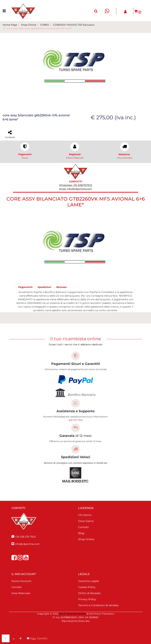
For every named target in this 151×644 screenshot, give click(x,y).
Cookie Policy (87, 587)
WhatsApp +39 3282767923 (76, 185)
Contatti (83, 527)
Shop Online (28, 25)
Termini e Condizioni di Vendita (98, 605)
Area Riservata (21, 593)
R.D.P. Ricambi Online (72, 614)
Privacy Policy (87, 599)
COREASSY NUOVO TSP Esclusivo (74, 25)
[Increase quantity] (20, 638)
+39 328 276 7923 (25, 537)
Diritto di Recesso (89, 593)
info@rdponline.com (27, 544)
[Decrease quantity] (14, 638)
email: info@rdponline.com (75, 189)
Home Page (10, 25)
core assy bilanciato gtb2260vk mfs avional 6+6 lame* (39, 28)
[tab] (25, 287)
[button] (76, 68)
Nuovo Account (21, 581)
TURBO (44, 25)
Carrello (17, 587)
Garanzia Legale (89, 581)
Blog (81, 533)
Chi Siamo (85, 515)
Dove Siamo (86, 521)
